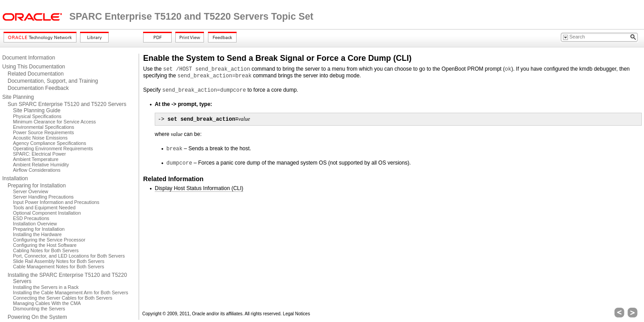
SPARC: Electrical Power (39, 154)
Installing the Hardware (37, 234)
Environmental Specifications (44, 127)
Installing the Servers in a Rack (46, 287)
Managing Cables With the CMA (47, 303)
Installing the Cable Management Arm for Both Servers (71, 292)
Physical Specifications (37, 116)
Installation (15, 178)
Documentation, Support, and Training (53, 81)
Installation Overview (35, 224)
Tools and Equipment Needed (44, 208)
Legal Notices (297, 314)
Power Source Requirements (43, 132)
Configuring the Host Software (45, 245)
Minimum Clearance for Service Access (54, 122)
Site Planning (18, 97)
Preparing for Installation (37, 186)
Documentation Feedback (38, 88)
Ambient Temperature (36, 159)
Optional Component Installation (47, 213)
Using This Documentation (34, 67)
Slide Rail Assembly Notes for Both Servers (59, 261)
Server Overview (31, 191)
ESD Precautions (31, 218)
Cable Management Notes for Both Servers (59, 267)
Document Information (29, 58)
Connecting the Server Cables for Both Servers (63, 298)
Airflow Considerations (37, 170)
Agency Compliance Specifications (49, 143)
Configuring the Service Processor (49, 240)
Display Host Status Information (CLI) (199, 188)
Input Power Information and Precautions (56, 202)
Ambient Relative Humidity (41, 165)
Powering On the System (37, 317)
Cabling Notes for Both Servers (46, 250)
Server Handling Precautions (43, 197)
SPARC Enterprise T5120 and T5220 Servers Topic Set (191, 17)
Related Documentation (36, 74)
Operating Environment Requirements (53, 148)
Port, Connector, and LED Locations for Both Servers (69, 256)
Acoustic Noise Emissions (40, 138)
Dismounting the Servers (39, 309)
